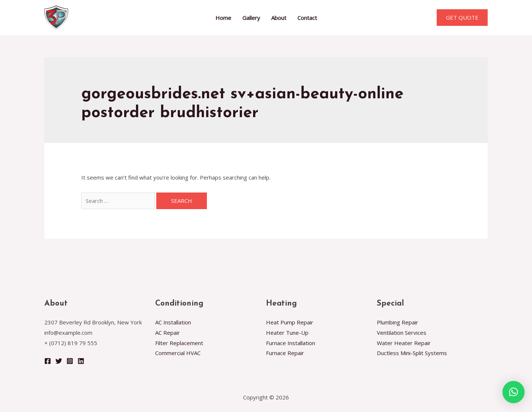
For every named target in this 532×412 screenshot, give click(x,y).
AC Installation (173, 322)
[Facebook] (48, 361)
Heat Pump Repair (290, 322)
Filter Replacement (179, 343)
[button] (514, 392)
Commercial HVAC (178, 353)
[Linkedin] (81, 361)
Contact (307, 18)
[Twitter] (59, 361)
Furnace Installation (291, 343)
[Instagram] (70, 361)
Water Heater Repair (404, 343)
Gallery (251, 18)
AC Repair (168, 333)
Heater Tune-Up (287, 333)
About (279, 18)
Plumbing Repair (398, 322)
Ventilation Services (402, 333)
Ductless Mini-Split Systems (412, 353)
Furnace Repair (285, 353)
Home (223, 18)
